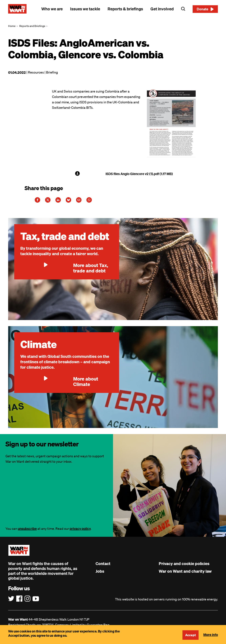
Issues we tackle (85, 9)
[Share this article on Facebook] (39, 201)
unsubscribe (27, 531)
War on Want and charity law (185, 574)
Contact (103, 566)
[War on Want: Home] (17, 9)
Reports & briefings (125, 9)
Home (12, 26)
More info (211, 635)
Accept (190, 635)
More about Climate (59, 384)
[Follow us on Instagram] (27, 601)
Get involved (162, 9)
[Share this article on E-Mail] (91, 201)
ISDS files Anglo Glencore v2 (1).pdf (132, 174)
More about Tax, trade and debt (64, 271)
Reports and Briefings (32, 26)
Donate (203, 9)
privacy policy (80, 531)
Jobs (100, 574)
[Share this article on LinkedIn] (65, 201)
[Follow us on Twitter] (11, 601)
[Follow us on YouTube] (36, 601)
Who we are (52, 9)
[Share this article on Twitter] (52, 201)
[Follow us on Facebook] (19, 601)
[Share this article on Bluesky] (78, 201)
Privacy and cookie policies (184, 566)
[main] (113, 227)
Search (183, 9)
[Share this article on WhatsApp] (104, 201)
